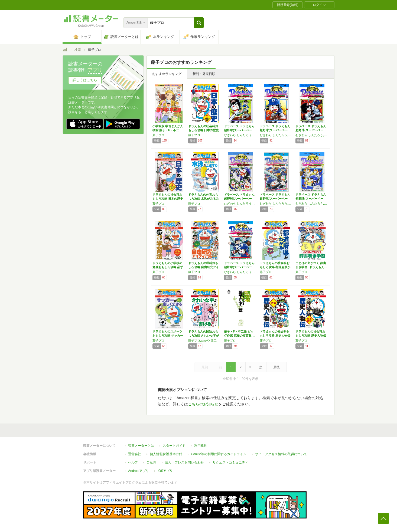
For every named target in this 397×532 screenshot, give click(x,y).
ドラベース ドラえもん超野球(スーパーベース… (239, 130)
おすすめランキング (167, 74)
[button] (199, 23)
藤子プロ (158, 135)
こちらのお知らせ (203, 404)
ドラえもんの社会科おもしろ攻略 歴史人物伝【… (275, 336)
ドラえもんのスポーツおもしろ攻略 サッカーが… (168, 336)
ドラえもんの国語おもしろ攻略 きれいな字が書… (204, 336)
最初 (205, 367)
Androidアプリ (139, 471)
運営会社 (135, 454)
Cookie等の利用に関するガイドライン (219, 454)
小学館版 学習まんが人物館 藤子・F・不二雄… (168, 130)
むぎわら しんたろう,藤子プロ (240, 203)
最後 (276, 367)
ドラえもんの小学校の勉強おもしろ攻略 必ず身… (168, 267)
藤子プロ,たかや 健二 (202, 340)
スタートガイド (174, 446)
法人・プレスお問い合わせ (184, 462)
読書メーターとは (141, 446)
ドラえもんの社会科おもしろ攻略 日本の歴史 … (204, 130)
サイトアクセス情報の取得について (281, 454)
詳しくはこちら (85, 80)
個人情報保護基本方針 (166, 454)
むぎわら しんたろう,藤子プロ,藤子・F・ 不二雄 (240, 135)
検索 (78, 50)
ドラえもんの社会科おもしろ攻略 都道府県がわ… (275, 267)
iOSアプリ (165, 471)
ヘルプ (133, 462)
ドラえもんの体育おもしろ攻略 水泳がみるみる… (204, 199)
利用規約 (201, 446)
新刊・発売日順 (204, 74)
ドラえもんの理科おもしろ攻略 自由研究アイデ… (204, 267)
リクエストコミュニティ (230, 462)
